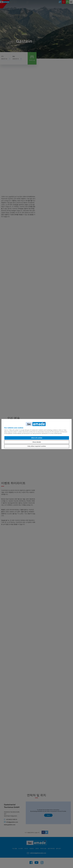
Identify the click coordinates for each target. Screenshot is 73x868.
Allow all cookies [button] (37, 438)
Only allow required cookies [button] (37, 446)
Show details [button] (37, 442)
